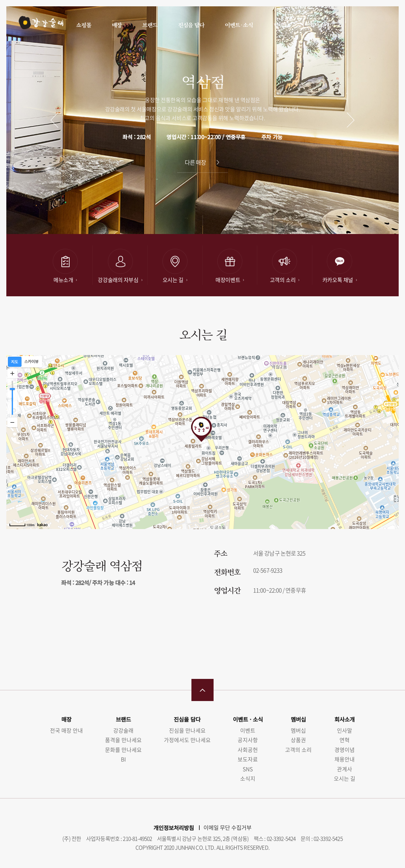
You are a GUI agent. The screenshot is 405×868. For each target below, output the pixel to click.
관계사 (345, 769)
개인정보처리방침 (174, 828)
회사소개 (319, 25)
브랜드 (150, 25)
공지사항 (248, 740)
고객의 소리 (298, 750)
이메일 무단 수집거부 (227, 828)
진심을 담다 (191, 25)
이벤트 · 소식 (239, 25)
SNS (248, 769)
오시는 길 (345, 778)
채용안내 (345, 759)
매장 (117, 25)
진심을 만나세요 (187, 730)
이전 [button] (55, 120)
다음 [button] (351, 120)
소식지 (248, 778)
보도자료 (248, 759)
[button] (328, 223)
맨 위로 (202, 690)
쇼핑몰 (84, 25)
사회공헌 (248, 750)
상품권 (298, 740)
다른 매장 (196, 162)
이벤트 (248, 730)
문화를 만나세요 (123, 750)
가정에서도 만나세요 (187, 740)
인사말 (345, 730)
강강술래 (38, 24)
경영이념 (345, 750)
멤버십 (281, 25)
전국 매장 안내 (66, 730)
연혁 (345, 740)
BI (123, 759)
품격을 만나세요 (123, 740)
